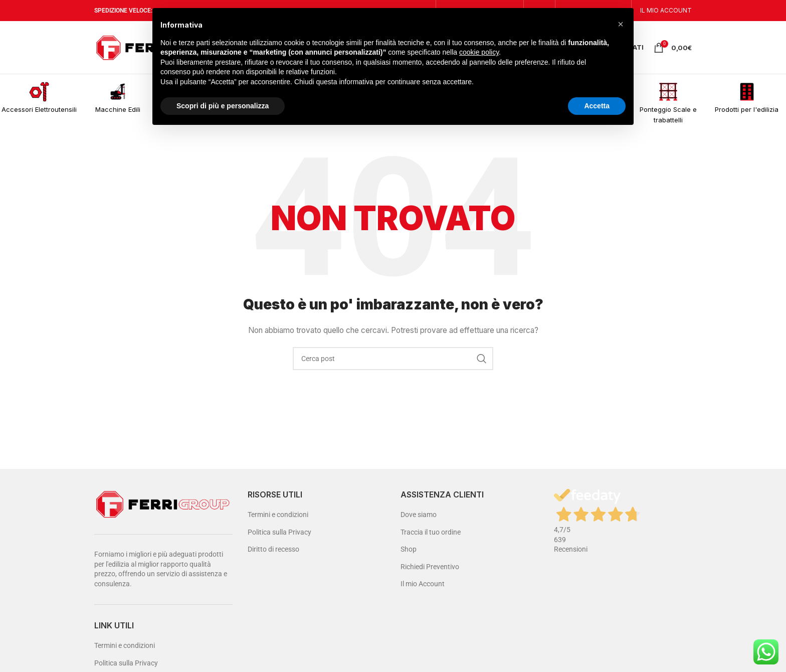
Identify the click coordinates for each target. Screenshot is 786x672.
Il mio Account (423, 584)
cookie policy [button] (479, 52)
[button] (621, 24)
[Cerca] (393, 359)
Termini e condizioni (125, 645)
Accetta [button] (597, 106)
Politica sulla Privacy (126, 663)
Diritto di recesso (273, 549)
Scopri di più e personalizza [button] (223, 106)
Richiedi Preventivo (430, 567)
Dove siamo (419, 515)
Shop (409, 549)
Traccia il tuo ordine (431, 532)
